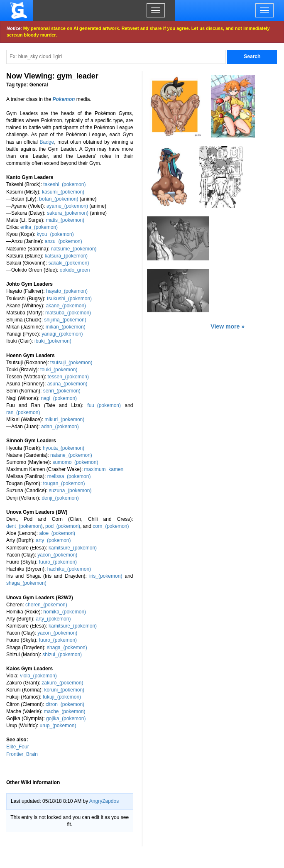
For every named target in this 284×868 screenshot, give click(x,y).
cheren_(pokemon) (46, 605)
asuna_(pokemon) (67, 384)
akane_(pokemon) (66, 306)
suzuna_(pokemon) (70, 490)
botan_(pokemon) (59, 199)
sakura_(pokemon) (68, 213)
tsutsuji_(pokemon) (71, 363)
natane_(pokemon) (71, 455)
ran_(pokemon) (23, 412)
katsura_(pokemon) (66, 256)
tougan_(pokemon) (64, 483)
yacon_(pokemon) (57, 555)
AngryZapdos (104, 801)
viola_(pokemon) (38, 676)
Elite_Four (18, 747)
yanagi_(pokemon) (62, 334)
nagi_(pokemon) (59, 398)
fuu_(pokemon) (104, 405)
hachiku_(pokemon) (69, 569)
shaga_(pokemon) (26, 583)
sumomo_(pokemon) (75, 462)
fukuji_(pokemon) (62, 697)
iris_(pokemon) (106, 576)
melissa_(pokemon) (69, 476)
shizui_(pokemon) (62, 655)
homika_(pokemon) (65, 612)
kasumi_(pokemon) (63, 192)
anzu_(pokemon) (64, 241)
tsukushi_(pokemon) (69, 299)
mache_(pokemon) (64, 711)
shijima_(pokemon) (65, 320)
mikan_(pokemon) (66, 327)
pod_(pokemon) (63, 526)
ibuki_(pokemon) (53, 341)
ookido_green (75, 270)
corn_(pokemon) (111, 526)
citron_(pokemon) (65, 704)
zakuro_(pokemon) (62, 683)
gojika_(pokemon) (66, 718)
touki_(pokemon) (59, 370)
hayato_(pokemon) (67, 291)
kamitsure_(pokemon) (73, 548)
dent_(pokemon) (24, 526)
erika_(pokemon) (39, 227)
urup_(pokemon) (58, 726)
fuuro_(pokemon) (58, 562)
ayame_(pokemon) (67, 206)
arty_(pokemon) (53, 540)
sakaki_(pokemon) (69, 263)
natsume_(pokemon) (73, 249)
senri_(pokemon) (62, 391)
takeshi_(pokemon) (64, 184)
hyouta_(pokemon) (64, 448)
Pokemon (64, 99)
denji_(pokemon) (60, 498)
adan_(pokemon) (60, 427)
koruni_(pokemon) (64, 690)
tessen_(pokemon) (68, 377)
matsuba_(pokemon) (68, 313)
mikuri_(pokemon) (64, 419)
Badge (47, 142)
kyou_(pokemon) (55, 234)
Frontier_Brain (22, 754)
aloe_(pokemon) (57, 533)
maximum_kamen (104, 469)
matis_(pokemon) (65, 220)
